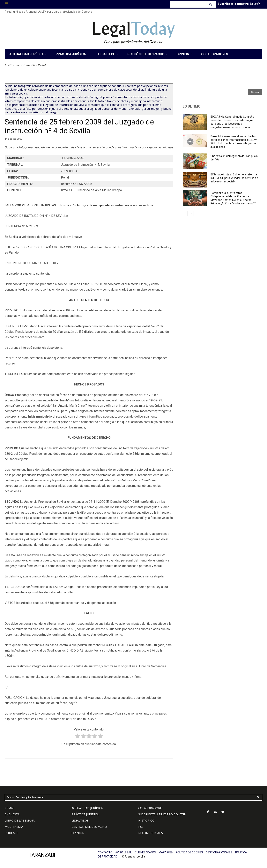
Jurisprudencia (25, 65)
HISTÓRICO (146, 820)
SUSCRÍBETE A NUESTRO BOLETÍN (162, 814)
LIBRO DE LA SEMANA (20, 820)
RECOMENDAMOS (151, 833)
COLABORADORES (151, 808)
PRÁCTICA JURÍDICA (85, 814)
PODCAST (11, 833)
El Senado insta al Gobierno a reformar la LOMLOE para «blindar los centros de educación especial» (234, 178)
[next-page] (191, 214)
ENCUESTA (12, 814)
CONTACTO (105, 852)
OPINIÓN (78, 833)
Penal (42, 65)
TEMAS (9, 808)
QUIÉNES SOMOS (145, 852)
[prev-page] (185, 214)
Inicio (8, 65)
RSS (141, 827)
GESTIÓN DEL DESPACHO (89, 827)
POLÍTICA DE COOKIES (189, 852)
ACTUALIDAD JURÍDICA (87, 808)
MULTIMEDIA (14, 827)
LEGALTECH (80, 820)
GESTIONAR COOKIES (219, 852)
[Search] (211, 4)
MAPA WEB (166, 852)
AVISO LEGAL (123, 852)
